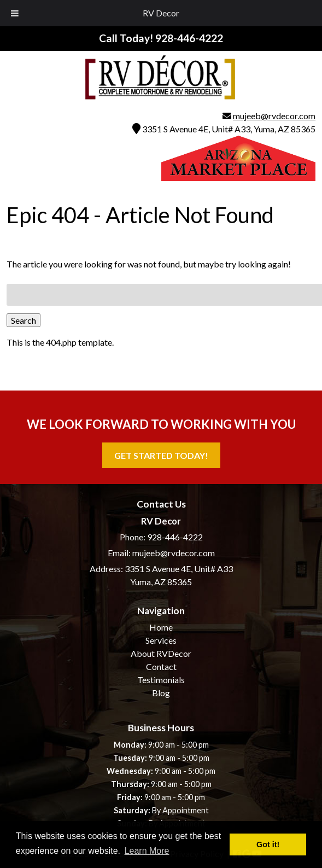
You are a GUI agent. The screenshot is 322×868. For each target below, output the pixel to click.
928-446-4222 (175, 537)
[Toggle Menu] (15, 13)
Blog (161, 693)
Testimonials (161, 680)
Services (161, 640)
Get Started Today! (161, 455)
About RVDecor (161, 653)
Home (161, 627)
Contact (161, 666)
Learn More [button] (147, 851)
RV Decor (161, 13)
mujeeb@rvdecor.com (274, 116)
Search (24, 320)
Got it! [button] (268, 844)
